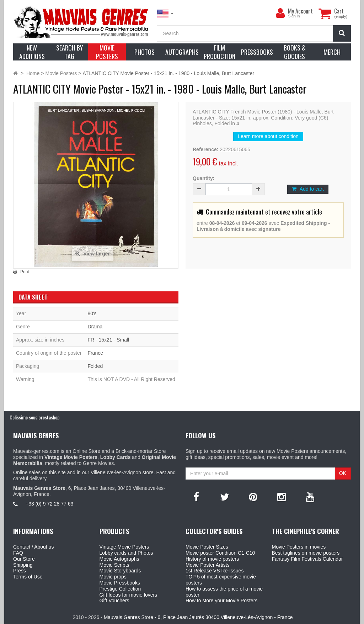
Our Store (24, 559)
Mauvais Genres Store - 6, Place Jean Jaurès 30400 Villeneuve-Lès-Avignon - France (198, 617)
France (95, 353)
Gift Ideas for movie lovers (129, 595)
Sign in (294, 16)
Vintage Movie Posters (124, 547)
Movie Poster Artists (208, 565)
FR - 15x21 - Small (108, 340)
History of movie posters (212, 559)
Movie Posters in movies (299, 547)
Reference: (205, 149)
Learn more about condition (268, 136)
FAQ (18, 553)
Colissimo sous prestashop (35, 417)
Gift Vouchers (114, 601)
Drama (95, 327)
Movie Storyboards (120, 571)
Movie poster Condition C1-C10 (220, 553)
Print (25, 272)
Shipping (23, 565)
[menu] (280, 13)
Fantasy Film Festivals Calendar (307, 559)
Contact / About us (33, 547)
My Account (300, 11)
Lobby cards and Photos (126, 553)
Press (20, 571)
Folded (95, 366)
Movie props (113, 577)
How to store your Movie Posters (221, 601)
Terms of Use (28, 577)
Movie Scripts (114, 565)
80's (92, 313)
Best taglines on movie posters (306, 553)
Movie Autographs (119, 559)
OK (343, 473)
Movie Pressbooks (120, 583)
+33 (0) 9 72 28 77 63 (49, 504)
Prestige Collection (120, 589)
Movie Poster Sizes (207, 547)
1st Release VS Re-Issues (215, 571)
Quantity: (204, 178)
